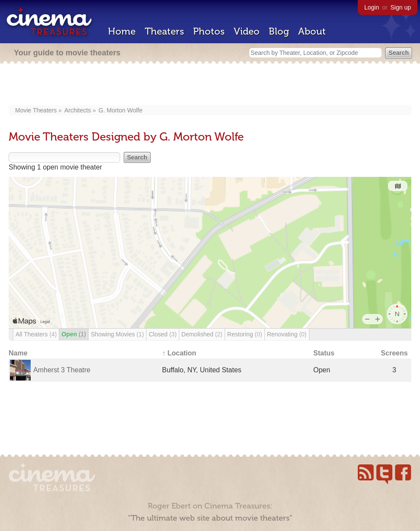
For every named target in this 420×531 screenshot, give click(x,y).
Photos (209, 31)
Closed (163, 334)
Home (122, 31)
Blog (279, 31)
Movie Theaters (36, 110)
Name (18, 353)
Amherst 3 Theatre (62, 370)
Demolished (202, 334)
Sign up (401, 7)
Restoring (245, 334)
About (312, 31)
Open (74, 334)
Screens (394, 353)
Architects (78, 110)
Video (247, 31)
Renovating (287, 334)
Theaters (164, 31)
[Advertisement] (210, 85)
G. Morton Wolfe (121, 110)
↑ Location (179, 353)
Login (372, 7)
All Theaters (36, 334)
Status (324, 353)
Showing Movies (117, 334)
